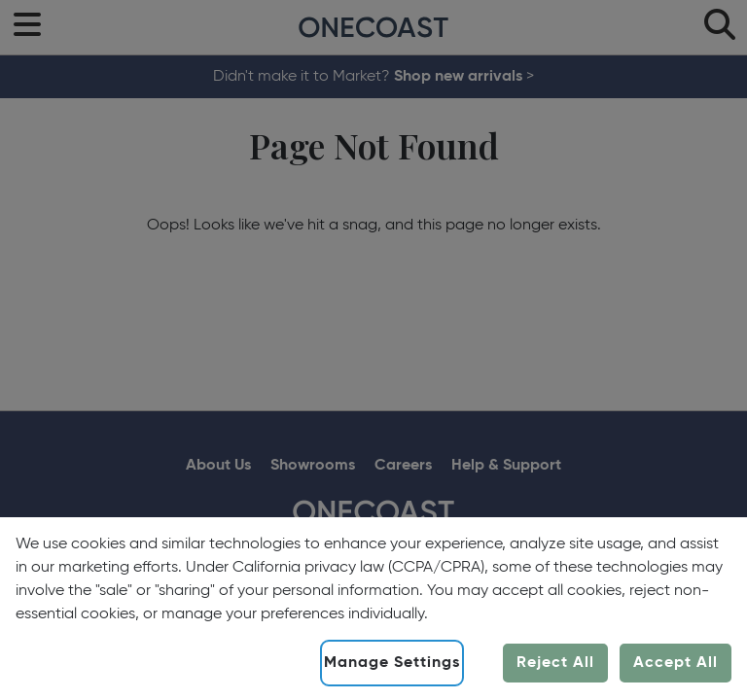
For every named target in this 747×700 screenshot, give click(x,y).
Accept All (676, 663)
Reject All (555, 663)
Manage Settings (392, 663)
